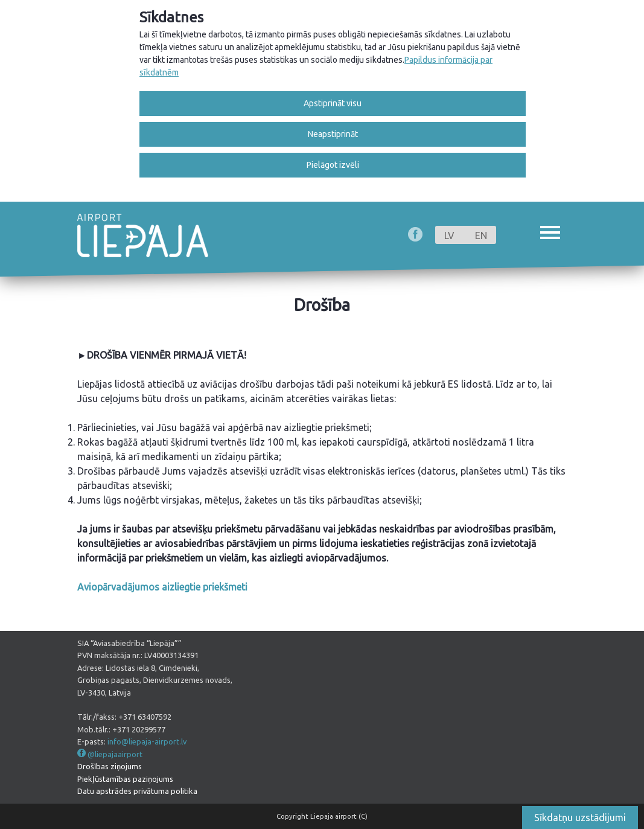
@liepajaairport (115, 754)
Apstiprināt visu (333, 103)
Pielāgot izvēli (333, 165)
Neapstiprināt (333, 134)
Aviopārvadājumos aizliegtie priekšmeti (162, 587)
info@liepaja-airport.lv (147, 741)
